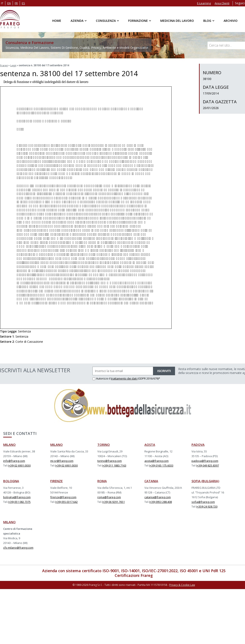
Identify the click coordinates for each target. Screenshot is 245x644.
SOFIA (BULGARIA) (205, 480)
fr (16, 3)
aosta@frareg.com (157, 460)
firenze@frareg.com (63, 497)
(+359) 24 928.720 (207, 506)
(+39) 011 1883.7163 (114, 465)
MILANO (9, 444)
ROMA (102, 480)
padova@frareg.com (205, 460)
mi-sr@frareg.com (62, 460)
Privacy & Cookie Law (182, 584)
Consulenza (106, 21)
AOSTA (150, 444)
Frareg (4, 65)
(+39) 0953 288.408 (160, 501)
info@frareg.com (14, 460)
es (23, 3)
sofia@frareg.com (203, 501)
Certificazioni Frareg (134, 575)
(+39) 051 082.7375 (19, 501)
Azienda (77, 21)
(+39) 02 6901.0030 (19, 465)
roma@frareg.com (109, 497)
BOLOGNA (11, 480)
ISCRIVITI (164, 371)
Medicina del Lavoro (177, 21)
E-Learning (204, 3)
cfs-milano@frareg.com (18, 547)
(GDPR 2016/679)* (149, 378)
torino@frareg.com (110, 460)
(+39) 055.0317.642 (66, 501)
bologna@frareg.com (17, 497)
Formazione (138, 21)
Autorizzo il (102, 378)
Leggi (14, 65)
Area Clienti (222, 3)
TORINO (104, 444)
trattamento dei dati (124, 378)
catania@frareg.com (158, 497)
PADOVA (198, 444)
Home (57, 21)
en (9, 3)
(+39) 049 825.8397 (207, 465)
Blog (207, 21)
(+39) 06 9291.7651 (113, 501)
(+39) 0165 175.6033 (161, 465)
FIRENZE (56, 480)
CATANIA (151, 480)
